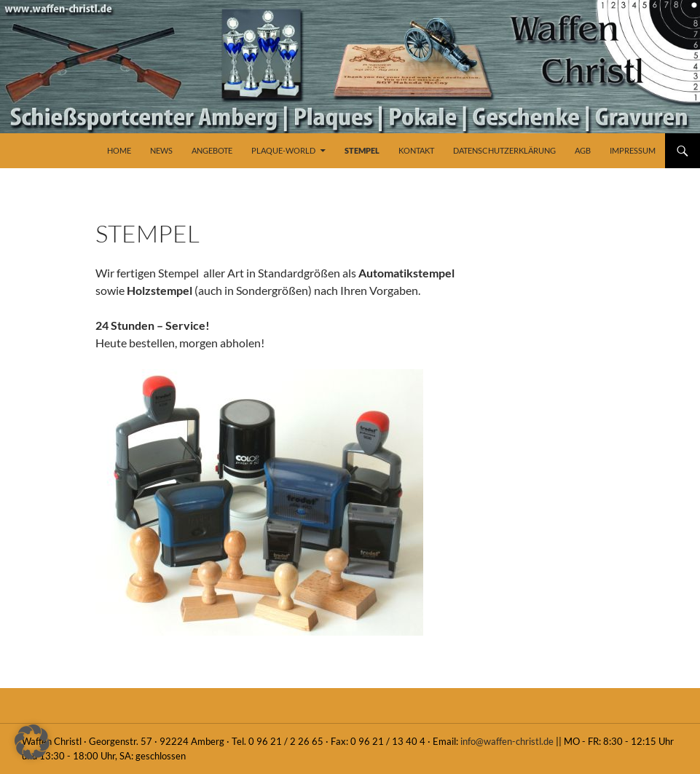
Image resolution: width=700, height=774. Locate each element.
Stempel (362, 150)
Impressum (633, 150)
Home (119, 150)
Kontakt (416, 150)
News (161, 150)
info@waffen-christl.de (507, 741)
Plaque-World (283, 150)
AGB (583, 150)
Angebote (212, 150)
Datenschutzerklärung (504, 150)
